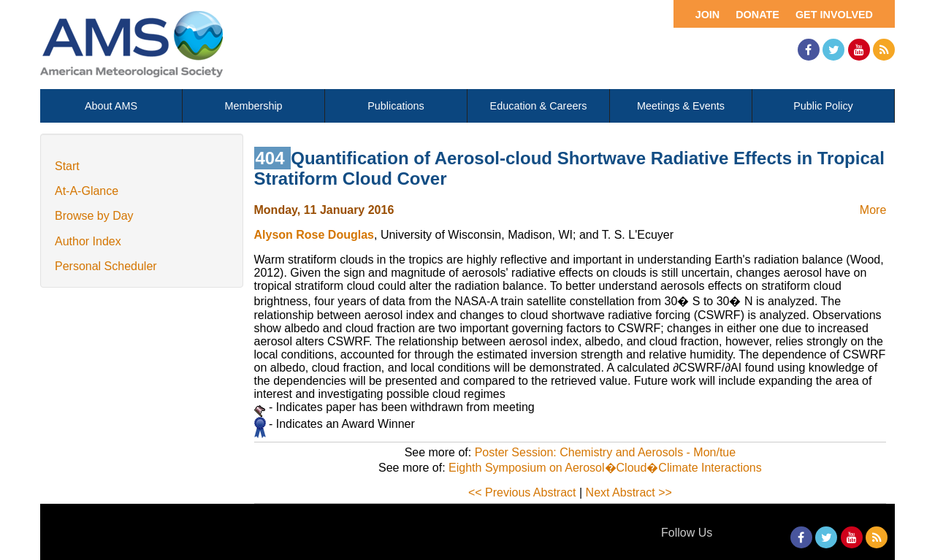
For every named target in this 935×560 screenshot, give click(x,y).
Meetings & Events (681, 106)
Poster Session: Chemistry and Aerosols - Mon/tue (606, 452)
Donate (757, 15)
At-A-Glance (87, 191)
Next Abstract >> (629, 492)
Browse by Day (94, 216)
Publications (396, 106)
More (873, 210)
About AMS (111, 106)
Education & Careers (539, 106)
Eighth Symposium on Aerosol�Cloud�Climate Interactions (605, 468)
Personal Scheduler (106, 266)
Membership (253, 106)
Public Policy (823, 106)
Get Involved (834, 15)
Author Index (88, 241)
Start (67, 166)
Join (708, 15)
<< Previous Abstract (522, 492)
